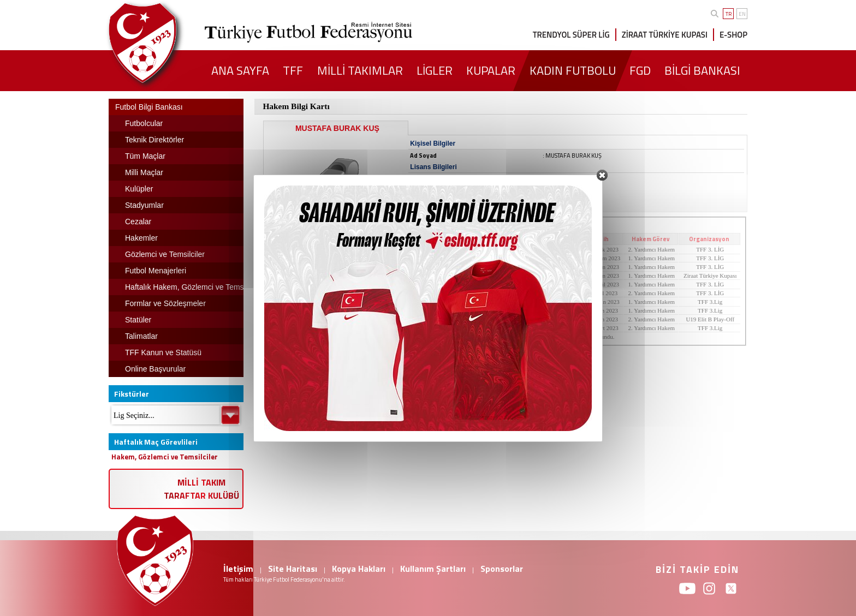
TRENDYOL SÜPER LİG (571, 35)
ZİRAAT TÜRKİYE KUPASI (665, 35)
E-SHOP (733, 35)
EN (742, 14)
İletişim (238, 569)
